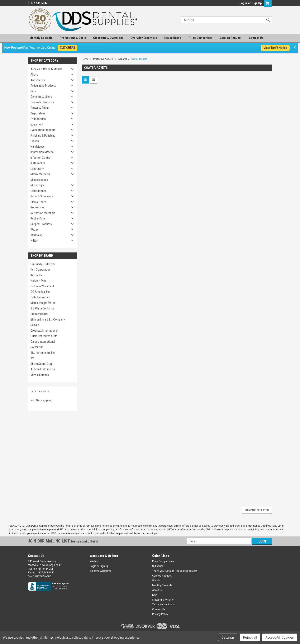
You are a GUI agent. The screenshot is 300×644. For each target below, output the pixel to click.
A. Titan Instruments (43, 369)
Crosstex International (44, 331)
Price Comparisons (163, 561)
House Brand (173, 38)
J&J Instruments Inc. (43, 353)
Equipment (37, 124)
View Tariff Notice (275, 48)
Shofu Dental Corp (42, 364)
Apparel (122, 59)
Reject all (250, 637)
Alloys (34, 75)
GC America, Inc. (40, 292)
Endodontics (38, 119)
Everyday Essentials (144, 38)
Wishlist (95, 561)
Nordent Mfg (38, 281)
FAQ (154, 595)
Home (85, 59)
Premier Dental (39, 314)
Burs (33, 91)
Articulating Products (43, 86)
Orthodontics (39, 191)
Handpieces (38, 147)
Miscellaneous (39, 180)
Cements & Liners (41, 97)
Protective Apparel (103, 59)
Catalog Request (231, 38)
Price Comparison (201, 38)
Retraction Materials (43, 213)
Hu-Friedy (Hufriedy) (43, 264)
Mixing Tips (37, 185)
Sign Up (257, 3)
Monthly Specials (41, 38)
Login (243, 3)
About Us (157, 590)
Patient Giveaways (42, 196)
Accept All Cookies (280, 637)
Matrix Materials (40, 174)
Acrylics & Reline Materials (46, 69)
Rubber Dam (38, 218)
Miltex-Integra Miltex (43, 303)
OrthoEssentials (40, 297)
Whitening (36, 235)
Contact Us (256, 38)
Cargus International (43, 342)
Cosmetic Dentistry (42, 102)
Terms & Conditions (163, 605)
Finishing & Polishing (43, 136)
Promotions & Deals (73, 38)
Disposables (38, 113)
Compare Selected (257, 510)
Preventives (37, 207)
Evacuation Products (43, 130)
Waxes (35, 229)
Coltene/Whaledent (42, 286)
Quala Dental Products (44, 336)
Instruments (38, 163)
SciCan (35, 325)
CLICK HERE (68, 48)
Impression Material (42, 152)
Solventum (37, 347)
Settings (228, 637)
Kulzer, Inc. (37, 275)
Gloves (35, 141)
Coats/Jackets (139, 59)
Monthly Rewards (162, 585)
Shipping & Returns (101, 571)
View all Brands (40, 375)
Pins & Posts (38, 202)
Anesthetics (38, 80)
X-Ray (34, 241)
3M (32, 358)
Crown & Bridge (40, 108)
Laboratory (37, 169)
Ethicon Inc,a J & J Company (48, 319)
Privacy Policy (160, 614)
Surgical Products (41, 224)
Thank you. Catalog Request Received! (175, 571)
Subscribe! (158, 566)
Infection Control (41, 158)
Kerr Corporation (41, 270)
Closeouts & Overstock (108, 38)
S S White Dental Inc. (43, 308)
